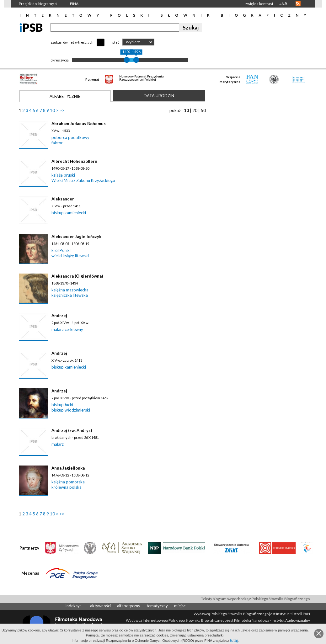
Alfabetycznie (65, 96)
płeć (116, 42)
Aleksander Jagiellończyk (76, 237)
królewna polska (67, 487)
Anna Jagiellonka (68, 468)
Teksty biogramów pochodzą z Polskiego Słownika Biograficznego (255, 599)
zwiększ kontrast (259, 4)
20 (195, 110)
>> (62, 110)
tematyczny (157, 606)
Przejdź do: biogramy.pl (38, 4)
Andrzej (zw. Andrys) (72, 430)
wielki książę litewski (70, 256)
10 (52, 110)
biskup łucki (62, 405)
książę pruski (63, 175)
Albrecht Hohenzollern (74, 161)
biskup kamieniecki (69, 213)
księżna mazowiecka (70, 290)
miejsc (180, 606)
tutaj (234, 640)
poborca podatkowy (70, 137)
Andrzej (59, 316)
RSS (298, 4)
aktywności (100, 606)
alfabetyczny (129, 606)
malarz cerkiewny (67, 329)
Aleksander (63, 199)
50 (203, 110)
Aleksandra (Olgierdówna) (77, 276)
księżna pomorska (68, 482)
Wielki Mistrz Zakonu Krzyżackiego (83, 180)
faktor (57, 143)
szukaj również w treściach (72, 42)
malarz (58, 444)
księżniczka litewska (70, 295)
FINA (74, 4)
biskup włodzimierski (71, 410)
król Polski (61, 250)
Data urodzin (159, 96)
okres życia (60, 60)
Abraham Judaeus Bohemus (79, 124)
